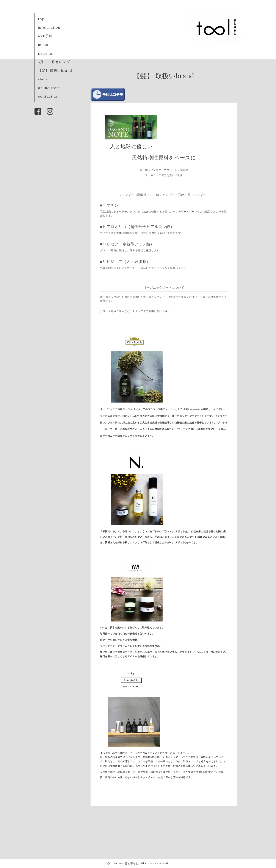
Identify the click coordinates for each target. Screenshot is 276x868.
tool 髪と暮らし (128, 863)
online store (49, 88)
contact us (48, 96)
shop (42, 79)
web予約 (45, 36)
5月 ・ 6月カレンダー (56, 62)
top (41, 19)
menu (43, 45)
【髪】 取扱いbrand (55, 70)
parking (45, 53)
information (49, 27)
